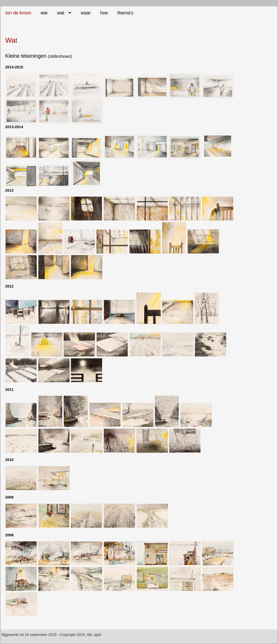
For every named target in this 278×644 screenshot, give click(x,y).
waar (86, 13)
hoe (104, 13)
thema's (125, 13)
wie (44, 13)
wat (61, 13)
